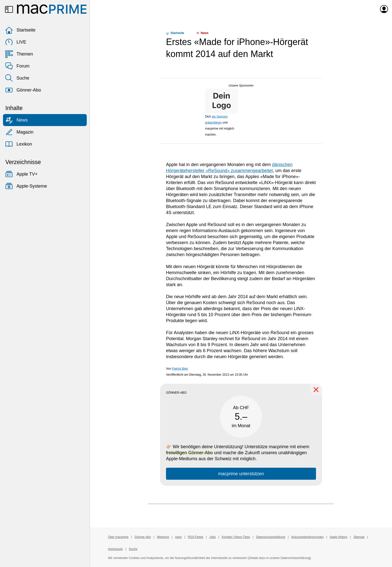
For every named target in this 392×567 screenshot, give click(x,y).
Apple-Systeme (26, 186)
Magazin (19, 132)
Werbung (163, 537)
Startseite (20, 30)
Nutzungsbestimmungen (307, 537)
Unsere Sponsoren (241, 86)
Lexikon (18, 144)
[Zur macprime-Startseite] (52, 9)
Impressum (115, 549)
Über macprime (118, 537)
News (16, 120)
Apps (178, 537)
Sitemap (359, 537)
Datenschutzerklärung (271, 537)
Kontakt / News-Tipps (236, 537)
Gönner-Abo (23, 90)
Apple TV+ (21, 174)
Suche (17, 78)
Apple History (338, 537)
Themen (19, 54)
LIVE (16, 42)
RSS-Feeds (195, 537)
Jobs (212, 537)
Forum (17, 66)
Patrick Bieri (180, 369)
